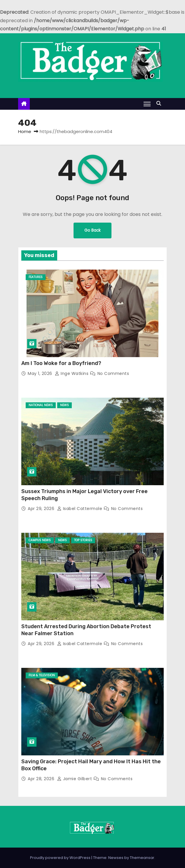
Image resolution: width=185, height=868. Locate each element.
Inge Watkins (72, 373)
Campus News (40, 540)
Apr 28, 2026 (42, 779)
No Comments (113, 373)
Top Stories (83, 540)
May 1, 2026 (41, 373)
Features (36, 277)
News (64, 405)
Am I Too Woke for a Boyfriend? (61, 363)
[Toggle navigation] (147, 104)
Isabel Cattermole (80, 509)
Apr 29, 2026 (42, 509)
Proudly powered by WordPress (61, 858)
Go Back (92, 230)
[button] (160, 103)
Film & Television (42, 675)
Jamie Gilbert (75, 779)
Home (25, 131)
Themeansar (142, 858)
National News (41, 405)
